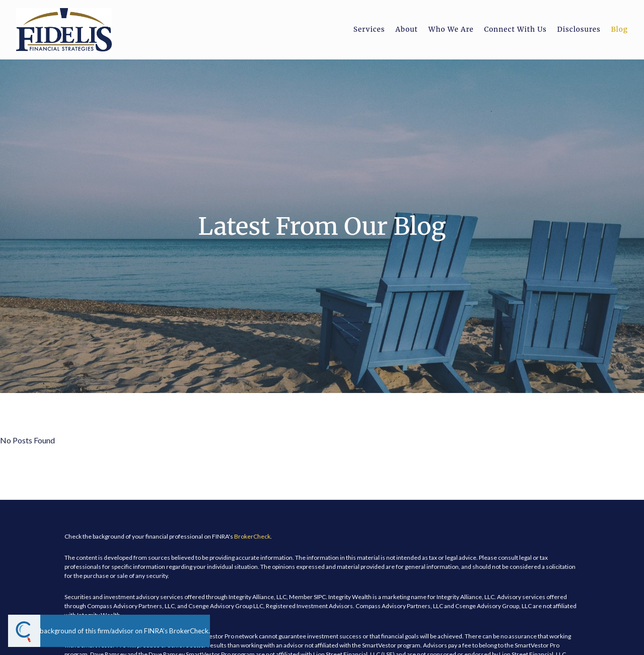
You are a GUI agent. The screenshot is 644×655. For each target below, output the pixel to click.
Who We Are (451, 29)
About (407, 29)
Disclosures (579, 29)
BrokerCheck (252, 536)
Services (369, 29)
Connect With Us (515, 29)
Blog (619, 29)
